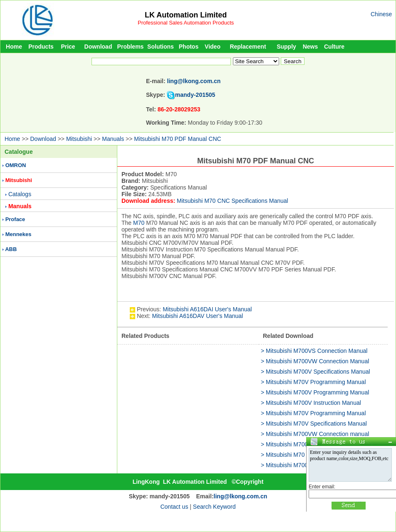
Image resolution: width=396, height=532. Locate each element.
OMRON (16, 165)
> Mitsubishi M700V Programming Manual (315, 392)
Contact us (174, 507)
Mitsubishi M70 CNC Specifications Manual (233, 201)
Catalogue (19, 152)
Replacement (248, 47)
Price (68, 47)
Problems (131, 47)
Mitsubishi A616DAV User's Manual (197, 316)
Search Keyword (214, 507)
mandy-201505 (195, 95)
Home (14, 47)
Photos (189, 47)
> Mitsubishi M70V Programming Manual (313, 382)
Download (98, 47)
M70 (139, 223)
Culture (334, 47)
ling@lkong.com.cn (194, 81)
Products (41, 47)
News (311, 47)
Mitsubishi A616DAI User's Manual (207, 309)
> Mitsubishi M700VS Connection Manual (314, 351)
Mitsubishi (79, 139)
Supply (286, 47)
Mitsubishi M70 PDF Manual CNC (177, 139)
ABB (11, 249)
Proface (15, 219)
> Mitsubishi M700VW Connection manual (315, 434)
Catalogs (20, 194)
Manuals (113, 139)
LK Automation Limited (186, 15)
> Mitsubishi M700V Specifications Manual (316, 372)
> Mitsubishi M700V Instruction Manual (311, 403)
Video (213, 47)
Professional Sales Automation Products (186, 23)
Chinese (381, 14)
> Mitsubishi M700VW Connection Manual (315, 361)
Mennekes (19, 234)
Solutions (161, 47)
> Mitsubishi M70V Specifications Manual (314, 424)
